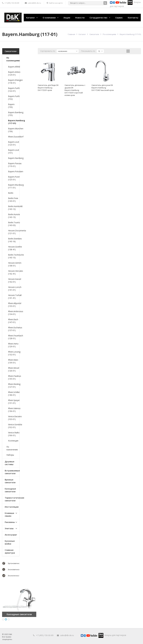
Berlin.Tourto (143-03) (14, 224)
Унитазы (9, 528)
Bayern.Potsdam (14, 171)
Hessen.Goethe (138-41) (14, 248)
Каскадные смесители (10, 490)
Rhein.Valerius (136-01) (14, 410)
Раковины (10, 522)
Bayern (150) (11, 106)
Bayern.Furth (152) (14, 98)
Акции (67, 18)
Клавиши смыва (9, 514)
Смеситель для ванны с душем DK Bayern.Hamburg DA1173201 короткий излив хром (75, 90)
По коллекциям (109, 34)
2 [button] (6, 619)
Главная (71, 34)
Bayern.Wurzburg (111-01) (14, 186)
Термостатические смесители (12, 499)
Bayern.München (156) (14, 130)
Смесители (94, 34)
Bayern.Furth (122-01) (14, 90)
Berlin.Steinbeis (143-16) (14, 240)
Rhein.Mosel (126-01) (14, 369)
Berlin (11, 193)
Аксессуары (11, 535)
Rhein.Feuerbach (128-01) (14, 337)
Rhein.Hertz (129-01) (13, 345)
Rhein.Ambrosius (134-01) (14, 313)
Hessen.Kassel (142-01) (14, 280)
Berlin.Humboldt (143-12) (14, 208)
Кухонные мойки (10, 542)
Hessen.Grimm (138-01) (14, 264)
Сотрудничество (98, 18)
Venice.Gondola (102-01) (14, 426)
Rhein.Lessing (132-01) (14, 353)
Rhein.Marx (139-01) (13, 361)
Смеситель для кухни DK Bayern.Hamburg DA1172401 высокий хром (103, 88)
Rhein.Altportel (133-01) (14, 305)
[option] (19, 600)
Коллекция (13, 441)
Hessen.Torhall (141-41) (14, 297)
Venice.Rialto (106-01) (14, 434)
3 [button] (9, 619)
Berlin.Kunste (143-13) (14, 216)
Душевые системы (9, 463)
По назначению (12, 448)
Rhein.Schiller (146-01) (14, 394)
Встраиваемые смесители (12, 472)
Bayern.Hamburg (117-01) (14, 122)
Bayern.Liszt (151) (14, 151)
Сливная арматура (10, 551)
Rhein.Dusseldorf (14, 137)
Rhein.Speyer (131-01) (14, 402)
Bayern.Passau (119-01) (14, 165)
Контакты (133, 18)
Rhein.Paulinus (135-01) (14, 377)
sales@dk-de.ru (67, 635)
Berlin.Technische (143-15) (14, 256)
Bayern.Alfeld (14, 67)
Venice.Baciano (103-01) (14, 418)
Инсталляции (12, 507)
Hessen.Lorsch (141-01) (14, 288)
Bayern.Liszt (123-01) (14, 143)
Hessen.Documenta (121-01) (14, 232)
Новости (80, 18)
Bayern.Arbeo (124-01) (14, 73)
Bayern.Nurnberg (14, 158)
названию (68, 51)
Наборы (10, 455)
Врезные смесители (10, 481)
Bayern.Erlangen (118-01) (14, 81)
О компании (49, 18)
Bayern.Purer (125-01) (14, 178)
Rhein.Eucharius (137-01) (14, 329)
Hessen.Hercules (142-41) (14, 272)
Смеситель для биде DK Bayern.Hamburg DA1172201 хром (48, 88)
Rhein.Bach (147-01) (13, 321)
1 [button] (3, 619)
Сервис (119, 18)
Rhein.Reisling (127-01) (14, 385)
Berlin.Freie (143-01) (13, 200)
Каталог (31, 18)
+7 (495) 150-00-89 (45, 635)
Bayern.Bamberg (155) (14, 114)
